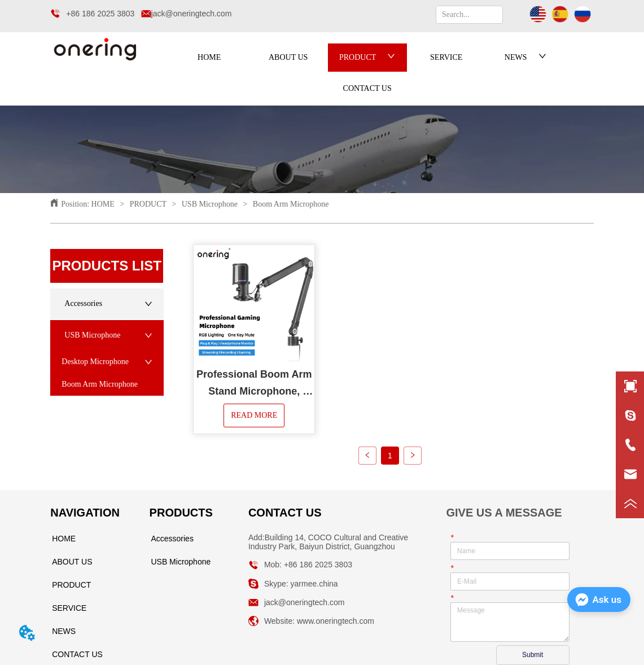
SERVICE (446, 57)
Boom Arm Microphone (290, 204)
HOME (209, 57)
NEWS (525, 57)
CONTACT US (367, 88)
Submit (533, 655)
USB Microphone (209, 204)
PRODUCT (367, 57)
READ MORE (254, 415)
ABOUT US (288, 57)
